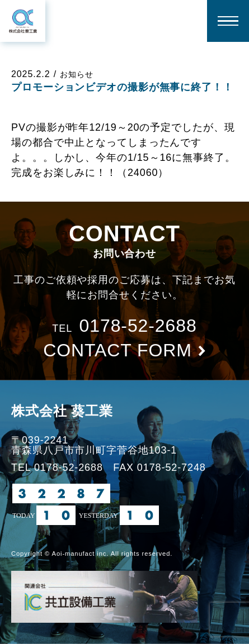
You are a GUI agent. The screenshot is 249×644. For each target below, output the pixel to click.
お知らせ (77, 74)
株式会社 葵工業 (62, 411)
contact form (118, 350)
